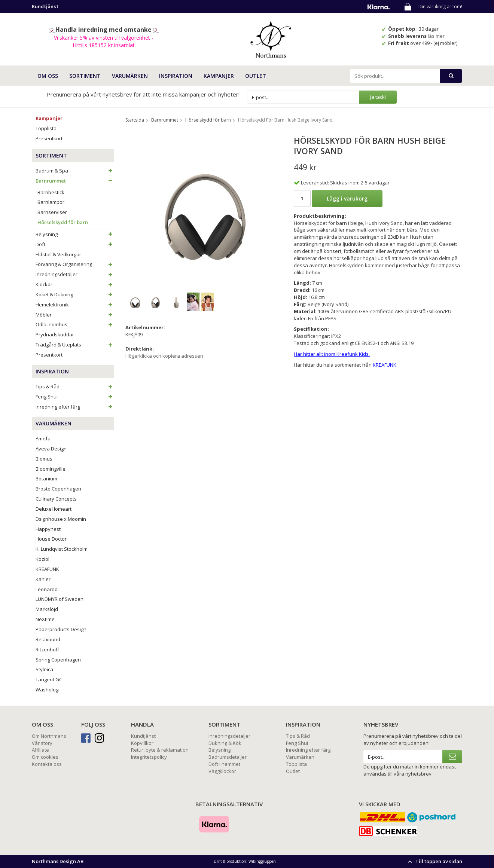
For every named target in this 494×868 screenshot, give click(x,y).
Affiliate (40, 750)
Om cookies (45, 757)
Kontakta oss (47, 764)
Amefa (43, 438)
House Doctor (51, 539)
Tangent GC (49, 679)
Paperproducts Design (61, 629)
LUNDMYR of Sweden (60, 599)
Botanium (46, 479)
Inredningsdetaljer (75, 274)
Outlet (256, 76)
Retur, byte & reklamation (160, 750)
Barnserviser (52, 212)
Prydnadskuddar (55, 334)
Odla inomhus (75, 324)
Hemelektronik (75, 305)
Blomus (44, 459)
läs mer (437, 36)
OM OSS (48, 76)
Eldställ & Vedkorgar (58, 254)
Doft (75, 244)
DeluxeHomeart (54, 509)
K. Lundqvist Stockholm (62, 549)
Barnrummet (75, 181)
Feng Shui (75, 397)
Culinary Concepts (56, 499)
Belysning (75, 234)
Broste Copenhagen (58, 489)
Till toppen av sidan (434, 861)
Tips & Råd (75, 386)
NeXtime (45, 619)
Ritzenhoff (47, 650)
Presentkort (49, 138)
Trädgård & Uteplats (75, 345)
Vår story (42, 743)
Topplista (46, 128)
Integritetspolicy (149, 757)
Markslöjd (47, 609)
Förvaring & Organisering (75, 264)
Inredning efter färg (75, 407)
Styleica (44, 669)
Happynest (48, 529)
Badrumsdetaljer (228, 757)
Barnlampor (51, 202)
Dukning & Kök (225, 743)
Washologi (48, 690)
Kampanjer (219, 76)
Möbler (75, 315)
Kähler (43, 579)
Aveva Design (51, 449)
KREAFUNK (47, 569)
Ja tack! (378, 97)
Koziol (42, 559)
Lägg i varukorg (347, 198)
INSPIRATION (176, 76)
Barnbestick (51, 192)
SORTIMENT (85, 76)
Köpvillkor (142, 743)
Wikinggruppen (262, 861)
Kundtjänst (143, 736)
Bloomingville (51, 469)
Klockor (75, 284)
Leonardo (47, 589)
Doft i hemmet (224, 764)
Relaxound (48, 639)
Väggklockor (222, 771)
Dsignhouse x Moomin (61, 519)
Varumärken (300, 757)
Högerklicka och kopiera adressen (164, 356)
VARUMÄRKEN (130, 76)
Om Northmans (49, 736)
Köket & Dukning (75, 294)
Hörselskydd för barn (63, 222)
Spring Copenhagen (58, 660)
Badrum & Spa (75, 171)
